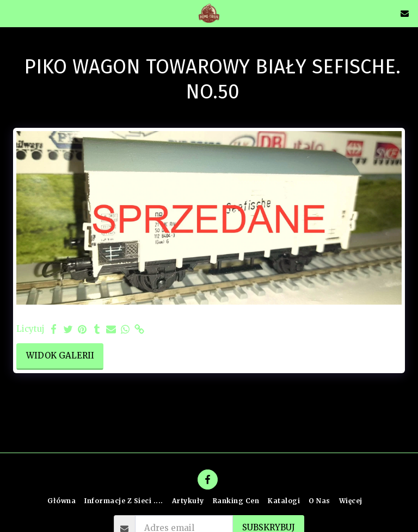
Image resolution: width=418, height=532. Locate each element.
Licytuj (30, 329)
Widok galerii (60, 355)
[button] (12, 13)
